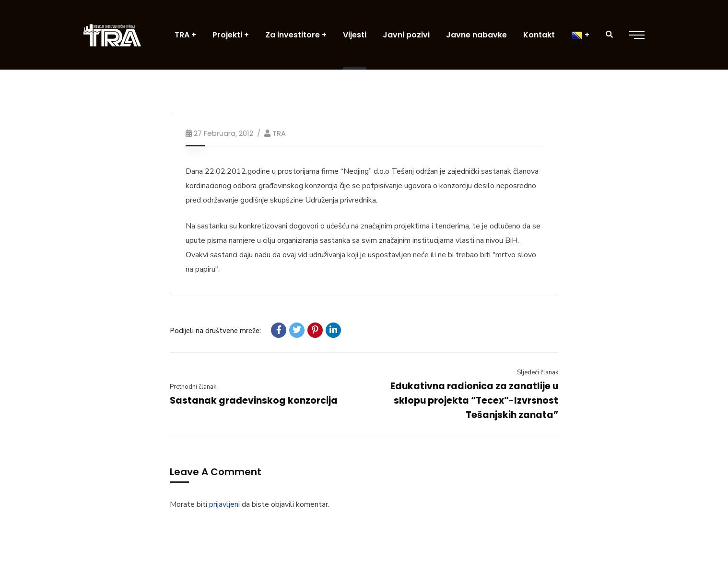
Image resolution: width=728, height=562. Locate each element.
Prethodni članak (193, 387)
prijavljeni (224, 504)
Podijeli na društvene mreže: (215, 331)
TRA (279, 133)
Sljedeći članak (538, 372)
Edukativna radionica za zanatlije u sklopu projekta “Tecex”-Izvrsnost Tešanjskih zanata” (474, 401)
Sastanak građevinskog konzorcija (254, 401)
